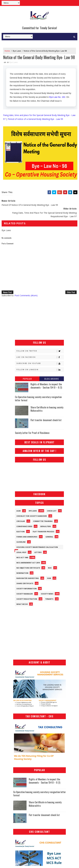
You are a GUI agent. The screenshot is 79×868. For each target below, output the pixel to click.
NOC (50, 568)
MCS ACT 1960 (22, 557)
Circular (21, 521)
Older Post (71, 292)
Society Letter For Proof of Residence (32, 433)
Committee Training (43, 521)
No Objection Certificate (28, 568)
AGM (19, 511)
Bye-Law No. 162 (57, 97)
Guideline (21, 542)
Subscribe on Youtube (40, 363)
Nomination (22, 573)
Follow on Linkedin (40, 370)
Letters (38, 552)
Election (21, 532)
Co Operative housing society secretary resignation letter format (38, 399)
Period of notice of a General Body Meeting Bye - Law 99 (35, 119)
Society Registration (27, 599)
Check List (52, 511)
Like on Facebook (40, 357)
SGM (49, 578)
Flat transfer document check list (46, 420)
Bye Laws (17, 51)
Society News (47, 594)
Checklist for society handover (32, 516)
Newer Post (7, 292)
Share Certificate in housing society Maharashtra (47, 409)
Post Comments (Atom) (26, 295)
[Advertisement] (39, 318)
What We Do (22, 604)
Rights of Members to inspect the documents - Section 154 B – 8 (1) (46, 386)
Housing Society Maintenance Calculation (37, 547)
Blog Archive (52, 379)
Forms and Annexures (27, 537)
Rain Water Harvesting (28, 578)
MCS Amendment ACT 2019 (28, 563)
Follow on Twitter (40, 351)
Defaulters (46, 526)
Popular (27, 379)
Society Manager (25, 594)
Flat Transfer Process (44, 532)
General (49, 537)
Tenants (49, 599)
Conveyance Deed (24, 526)
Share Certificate (25, 583)
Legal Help (21, 552)
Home (7, 51)
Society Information (27, 589)
